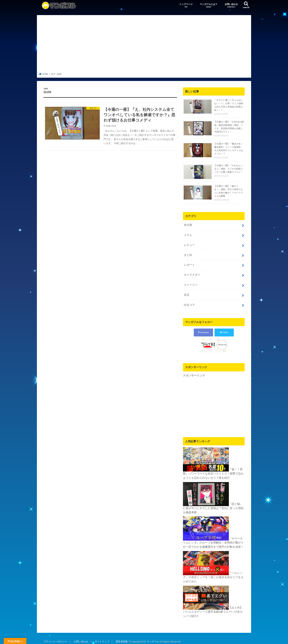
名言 (186, 293)
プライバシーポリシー (55, 638)
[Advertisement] (144, 45)
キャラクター (192, 274)
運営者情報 (121, 638)
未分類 (188, 225)
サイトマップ (101, 638)
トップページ (186, 6)
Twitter (224, 330)
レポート (189, 264)
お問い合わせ (231, 6)
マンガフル (152, 638)
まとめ (188, 254)
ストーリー (191, 283)
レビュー (189, 244)
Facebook (203, 330)
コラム (188, 235)
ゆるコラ (189, 303)
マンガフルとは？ (209, 6)
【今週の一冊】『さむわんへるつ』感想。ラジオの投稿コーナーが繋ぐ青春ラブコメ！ (228, 169)
